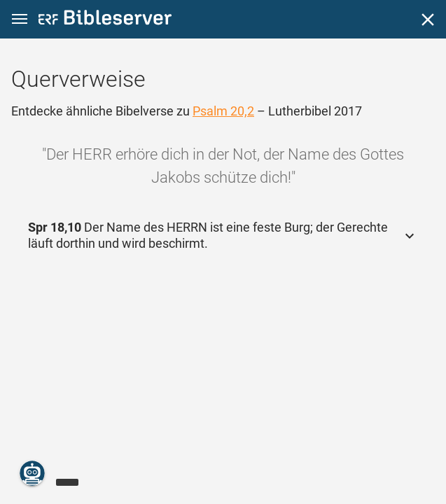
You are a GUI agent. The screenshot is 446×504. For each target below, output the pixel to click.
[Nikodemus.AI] (32, 473)
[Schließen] (428, 20)
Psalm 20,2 (223, 111)
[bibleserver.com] (105, 20)
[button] (20, 19)
